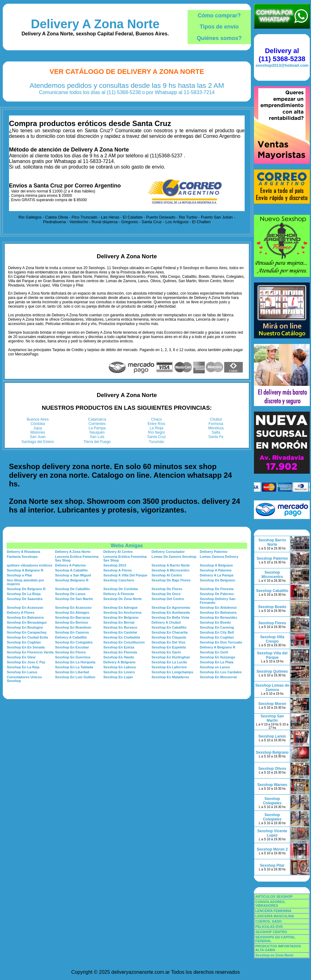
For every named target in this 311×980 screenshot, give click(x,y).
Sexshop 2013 (115, 565)
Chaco (156, 419)
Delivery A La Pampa (216, 575)
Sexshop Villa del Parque (272, 655)
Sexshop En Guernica (73, 657)
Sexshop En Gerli (214, 652)
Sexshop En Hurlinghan (171, 657)
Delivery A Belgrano (119, 662)
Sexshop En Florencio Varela (30, 652)
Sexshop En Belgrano (121, 617)
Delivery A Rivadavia (23, 552)
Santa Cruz (157, 437)
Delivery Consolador (168, 552)
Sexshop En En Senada (26, 647)
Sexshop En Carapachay (27, 632)
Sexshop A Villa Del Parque (125, 575)
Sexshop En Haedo (119, 657)
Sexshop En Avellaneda (171, 612)
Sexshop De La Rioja (24, 594)
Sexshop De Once (166, 594)
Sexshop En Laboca (120, 667)
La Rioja (157, 428)
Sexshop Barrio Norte (272, 542)
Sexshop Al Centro (167, 575)
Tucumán (157, 442)
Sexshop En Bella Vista (170, 617)
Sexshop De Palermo (217, 594)
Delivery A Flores (21, 612)
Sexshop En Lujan (118, 677)
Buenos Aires (38, 419)
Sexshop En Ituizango (217, 657)
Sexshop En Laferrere (169, 667)
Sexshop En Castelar (120, 632)
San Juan (38, 437)
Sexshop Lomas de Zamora (272, 688)
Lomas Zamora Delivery (219, 557)
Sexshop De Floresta (217, 589)
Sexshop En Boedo (215, 622)
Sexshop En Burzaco (120, 627)
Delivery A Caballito (71, 637)
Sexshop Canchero (119, 580)
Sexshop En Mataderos (170, 677)
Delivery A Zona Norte (95, 24)
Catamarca (97, 419)
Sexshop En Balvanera (218, 612)
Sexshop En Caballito (169, 627)
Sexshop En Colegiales (74, 642)
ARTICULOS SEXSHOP (274, 896)
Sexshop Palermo (272, 558)
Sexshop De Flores (167, 589)
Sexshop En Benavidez (218, 617)
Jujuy (38, 428)
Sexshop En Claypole (169, 637)
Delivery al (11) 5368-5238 (282, 55)
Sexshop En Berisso (72, 622)
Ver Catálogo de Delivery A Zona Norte (127, 72)
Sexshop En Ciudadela (122, 637)
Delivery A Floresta (119, 594)
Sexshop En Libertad (72, 672)
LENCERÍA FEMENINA (273, 911)
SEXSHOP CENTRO (271, 932)
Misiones (38, 432)
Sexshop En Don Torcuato (221, 642)
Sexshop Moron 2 (272, 849)
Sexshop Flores (272, 623)
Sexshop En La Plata (216, 662)
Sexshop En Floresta (120, 652)
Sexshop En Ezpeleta (169, 647)
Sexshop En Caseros (72, 632)
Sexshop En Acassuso (25, 607)
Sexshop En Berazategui (27, 622)
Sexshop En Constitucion (124, 642)
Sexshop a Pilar (20, 575)
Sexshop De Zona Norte (122, 599)
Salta (216, 432)
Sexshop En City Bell (217, 632)
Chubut (216, 419)
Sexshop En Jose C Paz (26, 662)
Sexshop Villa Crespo (272, 639)
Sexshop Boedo (272, 607)
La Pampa (97, 428)
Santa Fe (216, 437)
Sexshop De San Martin (74, 599)
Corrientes (97, 424)
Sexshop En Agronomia (171, 607)
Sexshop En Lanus (22, 672)
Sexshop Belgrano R (72, 580)
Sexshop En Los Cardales (221, 672)
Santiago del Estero (38, 442)
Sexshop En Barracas (73, 617)
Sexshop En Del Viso (169, 642)
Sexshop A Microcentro (171, 570)
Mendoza (216, 428)
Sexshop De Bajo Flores (171, 580)
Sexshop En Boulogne (25, 627)
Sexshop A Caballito (72, 570)
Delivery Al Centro (118, 552)
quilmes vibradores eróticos (30, 565)
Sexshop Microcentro (272, 575)
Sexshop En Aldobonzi (218, 607)
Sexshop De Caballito (73, 589)
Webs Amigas (127, 546)
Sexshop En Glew (21, 657)
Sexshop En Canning (217, 627)
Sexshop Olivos (272, 769)
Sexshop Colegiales (272, 801)
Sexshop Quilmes (272, 671)
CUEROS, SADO (268, 921)
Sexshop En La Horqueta (75, 662)
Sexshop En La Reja (23, 667)
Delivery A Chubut (166, 622)
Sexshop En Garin (166, 652)
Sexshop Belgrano (272, 752)
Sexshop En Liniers (119, 672)
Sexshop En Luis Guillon (75, 677)
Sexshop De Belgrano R (26, 589)
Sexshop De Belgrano (217, 580)
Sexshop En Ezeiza (119, 647)
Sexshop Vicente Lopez (272, 833)
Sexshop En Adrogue (120, 607)
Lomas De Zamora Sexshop (174, 557)
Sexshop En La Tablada (74, 667)
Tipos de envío (219, 27)
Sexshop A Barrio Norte (171, 565)
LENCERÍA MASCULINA (275, 916)
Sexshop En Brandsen (73, 627)
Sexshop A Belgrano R (25, 570)
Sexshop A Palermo (216, 570)
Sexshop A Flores (118, 570)
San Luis (97, 437)
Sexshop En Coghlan (217, 637)
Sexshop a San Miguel (73, 575)
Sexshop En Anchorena (122, 612)
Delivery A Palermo (71, 565)
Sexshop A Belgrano (216, 565)
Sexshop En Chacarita (170, 632)
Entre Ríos (156, 424)
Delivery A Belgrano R (218, 647)
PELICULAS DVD (269, 927)
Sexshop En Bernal (119, 622)
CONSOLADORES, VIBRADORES (270, 904)
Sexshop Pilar (272, 865)
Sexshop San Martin (272, 718)
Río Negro (156, 432)
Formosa (216, 424)
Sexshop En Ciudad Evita (27, 637)
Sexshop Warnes (272, 785)
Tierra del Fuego (97, 442)
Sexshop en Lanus (215, 667)
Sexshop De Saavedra (25, 599)
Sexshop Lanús (272, 736)
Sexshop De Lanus (70, 594)
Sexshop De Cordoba (120, 589)
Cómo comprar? (219, 16)
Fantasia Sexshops (22, 557)
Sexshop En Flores (71, 652)
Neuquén (97, 432)
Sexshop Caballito (272, 591)
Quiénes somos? (219, 38)
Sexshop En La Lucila (169, 662)
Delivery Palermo (213, 552)
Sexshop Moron (272, 704)
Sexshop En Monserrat (218, 677)
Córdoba (38, 424)
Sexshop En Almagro (72, 612)
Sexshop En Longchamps (172, 672)
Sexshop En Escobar (72, 647)
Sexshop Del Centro (168, 599)
